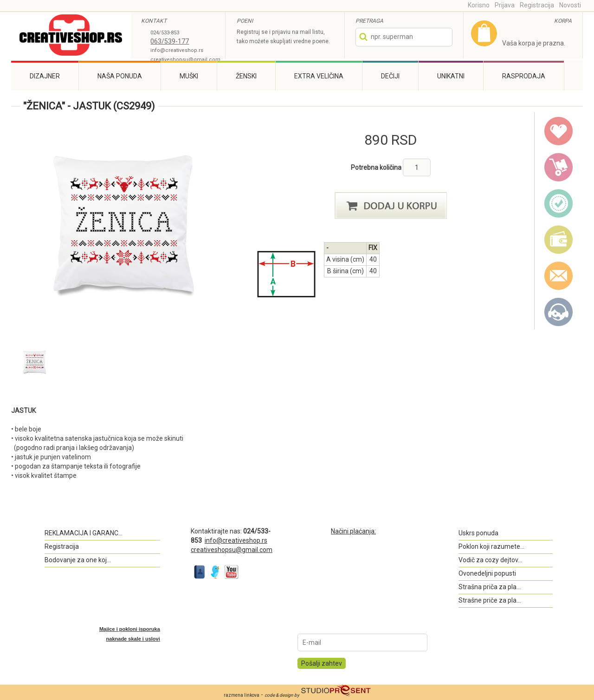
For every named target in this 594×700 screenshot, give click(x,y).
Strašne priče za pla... (490, 600)
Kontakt (559, 312)
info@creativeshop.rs (177, 50)
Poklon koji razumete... (491, 546)
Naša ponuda (120, 76)
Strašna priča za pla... (490, 587)
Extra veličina (319, 76)
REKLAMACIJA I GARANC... (84, 533)
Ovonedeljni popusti (487, 573)
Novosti (570, 5)
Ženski (246, 76)
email (559, 276)
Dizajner (45, 76)
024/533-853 (165, 33)
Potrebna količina (377, 167)
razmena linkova (242, 695)
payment (559, 240)
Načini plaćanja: (353, 531)
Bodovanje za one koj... (78, 560)
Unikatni (451, 76)
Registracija (537, 5)
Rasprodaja (524, 76)
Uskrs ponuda (478, 533)
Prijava (505, 5)
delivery (559, 167)
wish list (559, 131)
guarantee (559, 204)
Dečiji (390, 76)
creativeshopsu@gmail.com (185, 60)
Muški (189, 76)
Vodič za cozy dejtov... (490, 560)
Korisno (479, 5)
